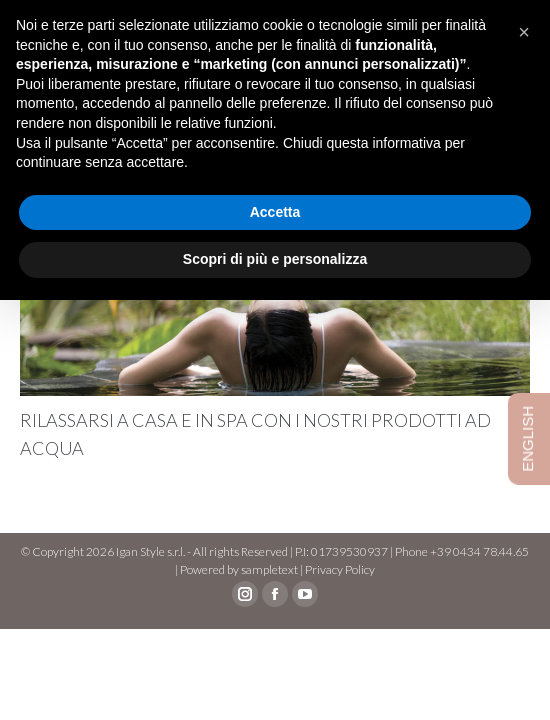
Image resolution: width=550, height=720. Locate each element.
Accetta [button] (275, 212)
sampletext (269, 569)
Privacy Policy (340, 569)
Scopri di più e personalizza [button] (275, 259)
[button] (524, 32)
